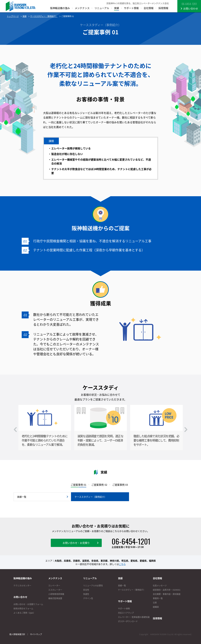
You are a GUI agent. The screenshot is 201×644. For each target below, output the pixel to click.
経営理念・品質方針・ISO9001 (167, 590)
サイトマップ (36, 634)
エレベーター (54, 586)
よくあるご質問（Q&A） (24, 613)
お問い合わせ (20, 597)
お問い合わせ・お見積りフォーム (28, 604)
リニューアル (90, 578)
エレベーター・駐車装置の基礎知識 (134, 617)
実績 (24, 16)
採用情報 (157, 618)
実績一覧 (122, 586)
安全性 (86, 590)
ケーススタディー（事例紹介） (44, 16)
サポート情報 (125, 601)
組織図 (156, 607)
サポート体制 (124, 609)
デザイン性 (88, 598)
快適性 (86, 594)
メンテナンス (55, 578)
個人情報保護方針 (17, 634)
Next (186, 430)
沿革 (155, 603)
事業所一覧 (158, 598)
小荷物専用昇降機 (56, 594)
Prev (15, 430)
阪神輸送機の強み (23, 578)
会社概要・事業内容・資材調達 (167, 594)
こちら (122, 564)
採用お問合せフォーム (23, 609)
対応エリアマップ (126, 613)
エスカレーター (55, 590)
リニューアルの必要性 (93, 586)
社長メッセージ (160, 586)
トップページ (13, 16)
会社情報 (157, 578)
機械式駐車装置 (55, 598)
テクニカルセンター (22, 586)
